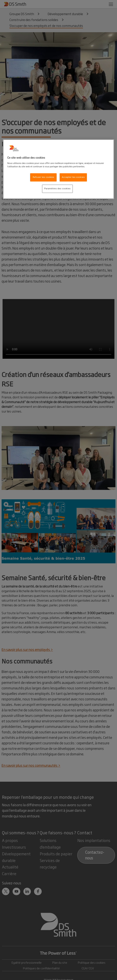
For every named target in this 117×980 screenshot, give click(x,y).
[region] (58, 169)
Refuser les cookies (43, 177)
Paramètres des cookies (57, 189)
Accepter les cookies (73, 177)
